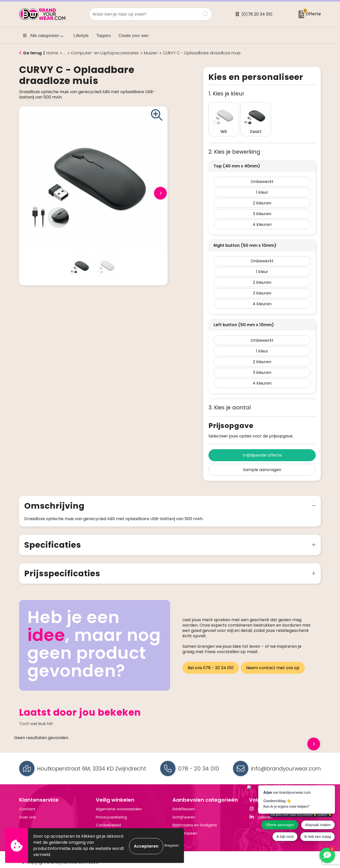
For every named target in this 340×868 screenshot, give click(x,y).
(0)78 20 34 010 (257, 14)
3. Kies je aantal (230, 402)
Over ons (28, 812)
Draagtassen (185, 828)
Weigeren (172, 845)
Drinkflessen (184, 804)
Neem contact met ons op (274, 661)
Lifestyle (81, 36)
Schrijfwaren (184, 812)
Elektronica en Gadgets (195, 820)
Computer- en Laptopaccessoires (105, 53)
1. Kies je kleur (226, 94)
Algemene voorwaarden (119, 804)
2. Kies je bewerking (234, 147)
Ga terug (32, 53)
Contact (27, 804)
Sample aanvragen (262, 465)
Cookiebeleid (108, 820)
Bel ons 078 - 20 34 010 (211, 661)
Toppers (104, 36)
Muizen (151, 53)
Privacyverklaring (111, 812)
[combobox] (145, 14)
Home (52, 53)
